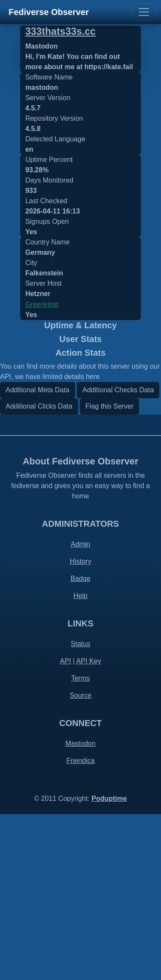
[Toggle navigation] (144, 12)
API (66, 827)
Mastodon (80, 909)
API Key (89, 827)
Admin (80, 710)
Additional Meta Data (38, 555)
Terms (81, 844)
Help (80, 762)
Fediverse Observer (49, 12)
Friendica (81, 927)
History (81, 727)
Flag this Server (109, 572)
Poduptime (109, 964)
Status (80, 810)
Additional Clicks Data (39, 572)
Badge (80, 744)
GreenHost (42, 304)
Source (80, 861)
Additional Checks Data (118, 555)
